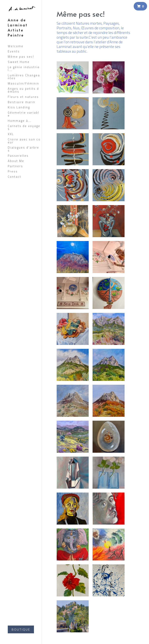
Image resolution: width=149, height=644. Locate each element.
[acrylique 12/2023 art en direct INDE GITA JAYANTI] (109, 544)
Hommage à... (20, 121)
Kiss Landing (19, 107)
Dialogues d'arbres (23, 149)
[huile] (73, 257)
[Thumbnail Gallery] (73, 113)
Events (14, 51)
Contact (15, 177)
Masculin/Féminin (23, 83)
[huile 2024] (109, 293)
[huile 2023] (109, 473)
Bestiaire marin (22, 102)
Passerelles (18, 156)
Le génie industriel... (24, 69)
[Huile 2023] (109, 401)
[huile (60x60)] (109, 77)
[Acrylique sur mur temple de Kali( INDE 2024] (73, 544)
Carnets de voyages (24, 127)
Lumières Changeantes (24, 77)
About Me (16, 161)
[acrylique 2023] (109, 580)
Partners (15, 166)
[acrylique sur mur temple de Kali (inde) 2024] (73, 580)
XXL (11, 134)
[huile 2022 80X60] (73, 616)
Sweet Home (19, 62)
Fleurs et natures (23, 97)
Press (13, 171)
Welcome (16, 46)
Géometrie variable (24, 114)
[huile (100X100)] (73, 77)
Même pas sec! (21, 57)
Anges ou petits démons (23, 90)
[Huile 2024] (73, 401)
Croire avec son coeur (24, 141)
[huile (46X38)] (109, 221)
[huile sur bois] (73, 221)
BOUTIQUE (21, 629)
